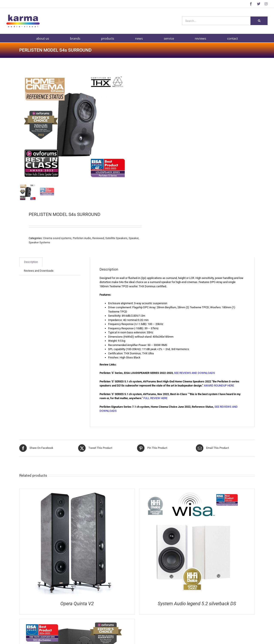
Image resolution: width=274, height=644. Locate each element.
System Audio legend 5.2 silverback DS (197, 604)
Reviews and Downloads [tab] (39, 271)
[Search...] (216, 21)
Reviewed (98, 238)
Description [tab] (31, 262)
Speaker (134, 238)
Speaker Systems (39, 242)
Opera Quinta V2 (77, 604)
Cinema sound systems (57, 238)
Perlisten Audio (82, 238)
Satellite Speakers (116, 238)
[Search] (259, 21)
